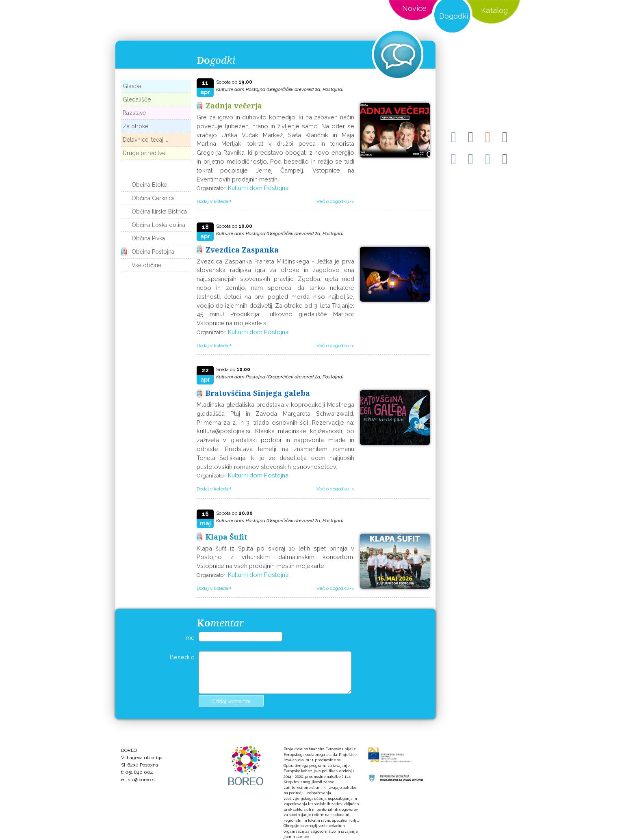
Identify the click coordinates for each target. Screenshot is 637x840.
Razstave (134, 113)
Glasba (132, 86)
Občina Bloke (149, 185)
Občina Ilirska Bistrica (159, 212)
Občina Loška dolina (158, 225)
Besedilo (182, 657)
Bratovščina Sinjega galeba (258, 393)
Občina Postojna (153, 252)
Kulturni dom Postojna (258, 188)
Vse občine (146, 265)
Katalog (494, 10)
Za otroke (135, 126)
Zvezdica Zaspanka (242, 250)
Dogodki (454, 16)
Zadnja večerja (234, 106)
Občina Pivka (148, 238)
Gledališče (137, 99)
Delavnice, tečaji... (145, 140)
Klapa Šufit (226, 537)
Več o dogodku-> (335, 201)
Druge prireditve (144, 153)
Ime (190, 638)
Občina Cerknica (153, 198)
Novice (414, 8)
